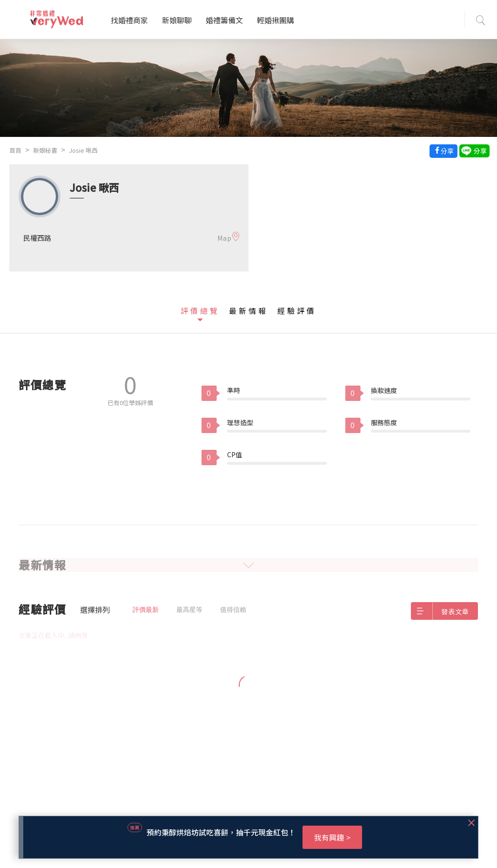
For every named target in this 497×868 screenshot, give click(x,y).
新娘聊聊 (177, 20)
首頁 (15, 150)
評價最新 (146, 610)
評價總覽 (200, 311)
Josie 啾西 (83, 150)
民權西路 (37, 238)
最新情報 (248, 311)
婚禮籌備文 (224, 20)
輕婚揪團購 (275, 20)
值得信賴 (233, 610)
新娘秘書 (45, 150)
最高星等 (189, 610)
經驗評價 (297, 311)
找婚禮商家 (129, 20)
